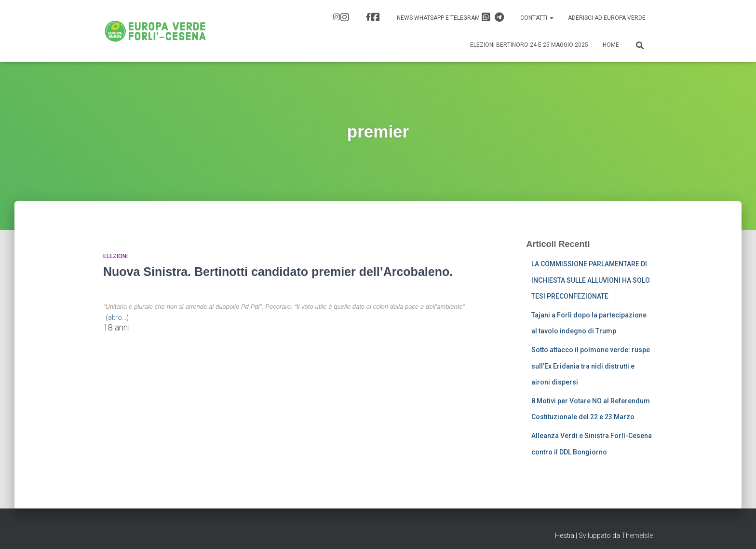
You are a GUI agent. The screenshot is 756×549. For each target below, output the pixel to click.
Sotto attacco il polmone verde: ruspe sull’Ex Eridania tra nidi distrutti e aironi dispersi (591, 366)
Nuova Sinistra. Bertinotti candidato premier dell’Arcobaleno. (278, 272)
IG (345, 17)
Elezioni (115, 256)
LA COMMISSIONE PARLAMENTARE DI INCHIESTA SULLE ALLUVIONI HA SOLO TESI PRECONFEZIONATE (591, 280)
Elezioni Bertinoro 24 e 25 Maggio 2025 (529, 45)
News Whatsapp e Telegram (450, 17)
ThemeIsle (637, 535)
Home (611, 45)
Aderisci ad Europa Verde (607, 18)
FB (376, 17)
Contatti (537, 18)
